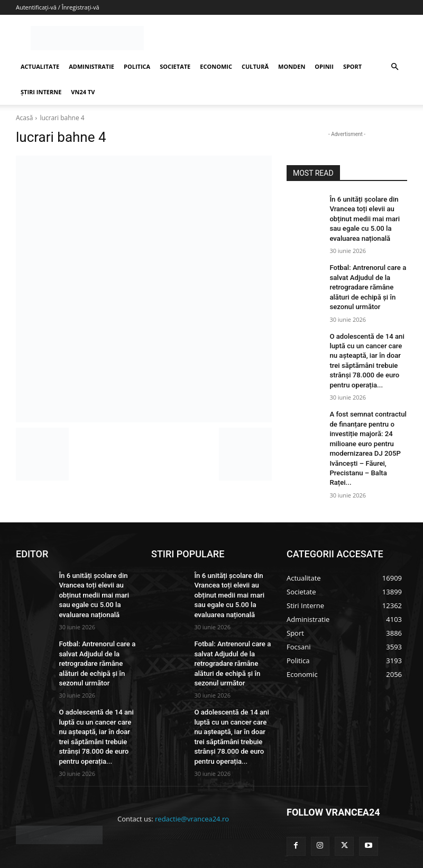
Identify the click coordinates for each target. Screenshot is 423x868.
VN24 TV (83, 92)
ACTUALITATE (40, 66)
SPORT (352, 66)
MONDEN (292, 66)
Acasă (24, 118)
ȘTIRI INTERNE (41, 92)
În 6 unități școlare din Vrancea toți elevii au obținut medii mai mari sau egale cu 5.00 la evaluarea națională (367, 217)
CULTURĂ (255, 66)
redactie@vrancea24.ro (192, 777)
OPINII (324, 66)
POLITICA (137, 66)
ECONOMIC (216, 66)
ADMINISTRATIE (91, 66)
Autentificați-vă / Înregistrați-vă (58, 7)
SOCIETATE (175, 66)
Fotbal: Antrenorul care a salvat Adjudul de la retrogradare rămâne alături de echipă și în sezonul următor (364, 281)
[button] (394, 67)
